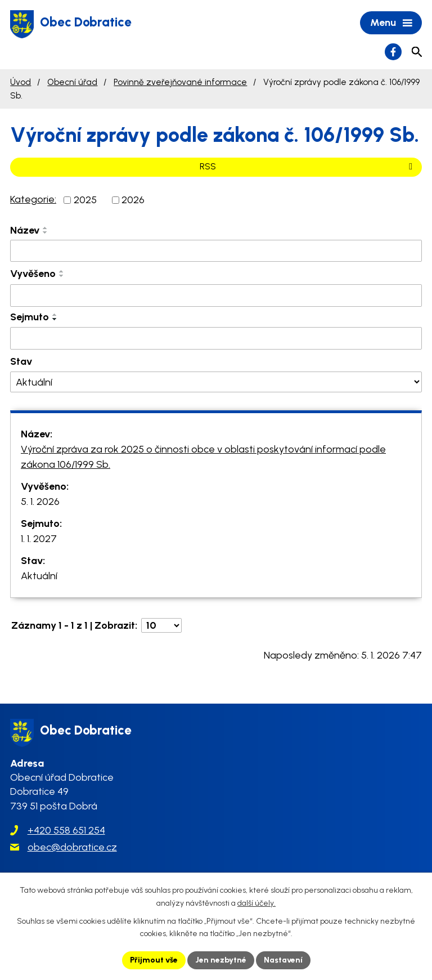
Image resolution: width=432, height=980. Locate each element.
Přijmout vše (154, 960)
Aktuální (39, 576)
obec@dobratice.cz (72, 847)
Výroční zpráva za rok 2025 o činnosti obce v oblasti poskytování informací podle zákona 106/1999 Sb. (203, 457)
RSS (308, 166)
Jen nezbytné (221, 960)
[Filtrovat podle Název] (216, 251)
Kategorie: (33, 199)
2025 (85, 200)
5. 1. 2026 (40, 502)
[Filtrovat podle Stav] (216, 382)
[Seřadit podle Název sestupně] (46, 232)
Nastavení (283, 960)
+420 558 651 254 (66, 830)
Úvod (21, 82)
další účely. (256, 903)
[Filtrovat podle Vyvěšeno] (216, 296)
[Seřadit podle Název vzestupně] (46, 228)
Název (25, 230)
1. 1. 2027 (39, 539)
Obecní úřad (72, 82)
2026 (133, 200)
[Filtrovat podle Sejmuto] (216, 338)
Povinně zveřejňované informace (180, 82)
